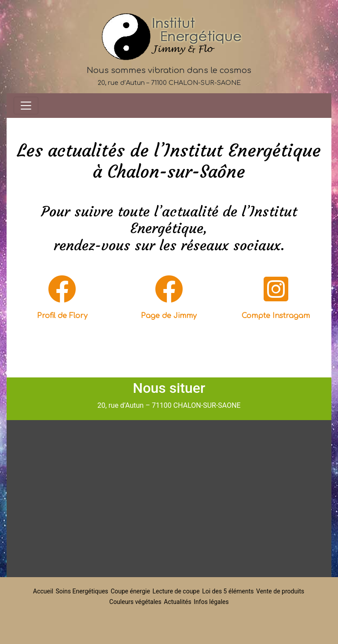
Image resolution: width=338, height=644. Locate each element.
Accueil (43, 591)
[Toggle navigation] (26, 106)
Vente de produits (280, 591)
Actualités (177, 602)
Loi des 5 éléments (228, 591)
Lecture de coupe (176, 591)
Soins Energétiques (82, 591)
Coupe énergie (130, 591)
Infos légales (211, 602)
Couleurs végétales (135, 602)
